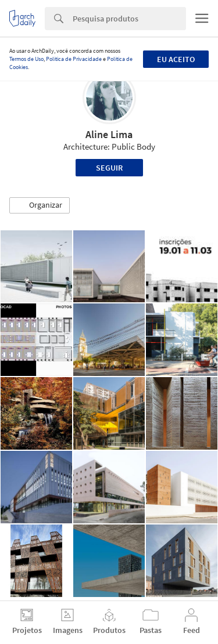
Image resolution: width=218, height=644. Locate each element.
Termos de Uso (26, 59)
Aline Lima (109, 134)
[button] (40, 205)
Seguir (109, 168)
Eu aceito (176, 59)
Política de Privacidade (74, 59)
